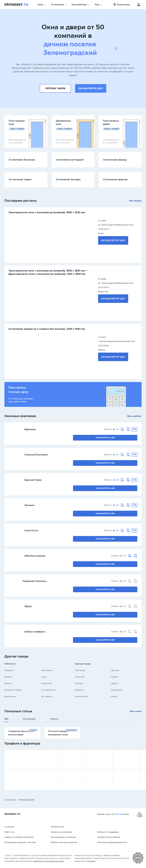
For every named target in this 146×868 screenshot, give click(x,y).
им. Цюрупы (47, 696)
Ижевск (115, 677)
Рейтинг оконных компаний (64, 842)
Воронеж (79, 690)
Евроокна (30, 429)
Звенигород (10, 696)
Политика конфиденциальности (112, 842)
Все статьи (136, 711)
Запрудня (9, 670)
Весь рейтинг (134, 416)
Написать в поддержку (108, 832)
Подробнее (91, 861)
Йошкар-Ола (117, 690)
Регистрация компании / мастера (20, 842)
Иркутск (115, 683)
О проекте (9, 827)
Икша (44, 677)
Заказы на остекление (61, 832)
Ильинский (46, 683)
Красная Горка (33, 480)
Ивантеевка (47, 670)
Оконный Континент (36, 455)
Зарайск (8, 677)
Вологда (79, 683)
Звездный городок (13, 690)
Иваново (115, 670)
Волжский (80, 677)
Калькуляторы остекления (63, 837)
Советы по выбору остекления (19, 837)
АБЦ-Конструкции (35, 556)
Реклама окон (57, 827)
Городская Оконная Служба (34, 581)
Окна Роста (31, 530)
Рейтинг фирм (55, 88)
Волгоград (80, 670)
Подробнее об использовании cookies (48, 861)
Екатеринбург (81, 696)
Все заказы (135, 201)
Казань (114, 696)
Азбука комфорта (35, 632)
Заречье (8, 683)
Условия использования (109, 837)
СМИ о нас (9, 832)
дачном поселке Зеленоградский (81, 48)
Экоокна (29, 505)
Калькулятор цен (91, 88)
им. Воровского (49, 690)
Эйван (28, 606)
